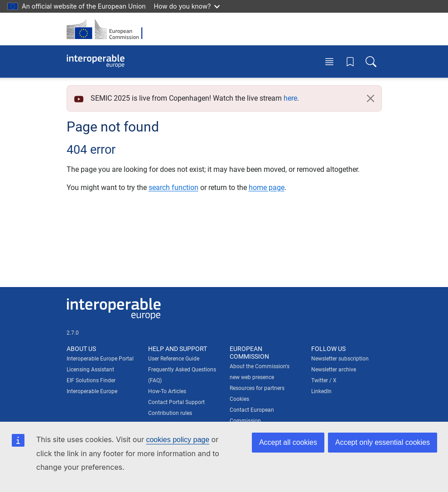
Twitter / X (324, 380)
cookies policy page (178, 440)
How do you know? (187, 6)
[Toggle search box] (371, 61)
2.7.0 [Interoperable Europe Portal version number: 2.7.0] (73, 333)
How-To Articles (167, 391)
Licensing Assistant (90, 370)
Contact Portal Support (176, 402)
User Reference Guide (174, 359)
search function (173, 188)
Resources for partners (257, 388)
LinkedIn (321, 391)
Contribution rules (170, 413)
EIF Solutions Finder (91, 380)
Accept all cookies (288, 442)
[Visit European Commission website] (107, 29)
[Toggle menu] (329, 61)
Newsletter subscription (340, 359)
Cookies (239, 399)
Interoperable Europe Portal (100, 359)
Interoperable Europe (92, 391)
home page (267, 188)
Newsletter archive (334, 370)
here (290, 98)
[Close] (371, 98)
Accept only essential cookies (383, 442)
